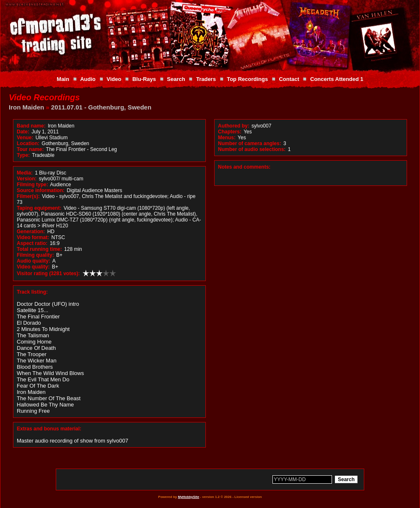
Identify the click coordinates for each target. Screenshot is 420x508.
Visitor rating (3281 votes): (48, 274)
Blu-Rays (144, 79)
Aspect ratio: (32, 243)
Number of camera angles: (250, 143)
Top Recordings (247, 79)
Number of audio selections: (252, 149)
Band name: (31, 126)
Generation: (31, 232)
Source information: (41, 190)
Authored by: (234, 126)
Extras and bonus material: (49, 429)
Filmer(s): (28, 196)
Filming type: (32, 185)
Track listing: (32, 292)
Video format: (33, 237)
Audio (88, 79)
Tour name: (30, 149)
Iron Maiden (26, 107)
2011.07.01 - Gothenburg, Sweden (101, 107)
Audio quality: (34, 261)
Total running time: (39, 249)
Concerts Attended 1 (337, 79)
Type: (23, 155)
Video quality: (33, 267)
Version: (27, 179)
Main (63, 79)
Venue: (25, 138)
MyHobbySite (188, 497)
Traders (206, 79)
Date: (23, 132)
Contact (289, 79)
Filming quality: (35, 255)
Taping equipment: (39, 208)
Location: (28, 143)
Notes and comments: (244, 167)
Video (114, 79)
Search (176, 79)
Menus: (227, 138)
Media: (25, 173)
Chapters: (230, 132)
